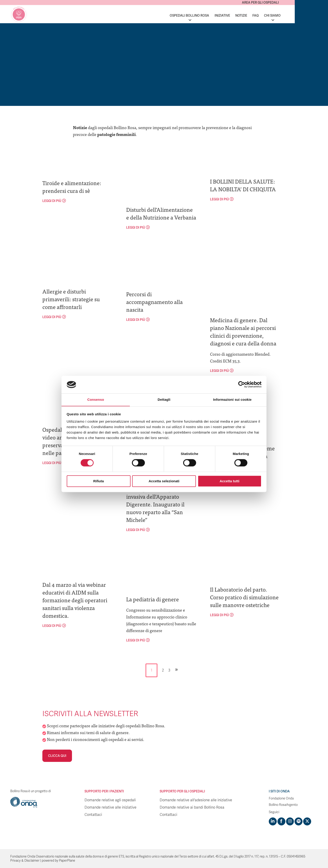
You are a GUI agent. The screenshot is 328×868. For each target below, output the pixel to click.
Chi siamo (306, 15)
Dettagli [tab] (164, 400)
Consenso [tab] (96, 400)
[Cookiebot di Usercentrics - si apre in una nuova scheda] (242, 384)
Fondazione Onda (281, 798)
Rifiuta (99, 481)
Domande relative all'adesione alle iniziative (196, 800)
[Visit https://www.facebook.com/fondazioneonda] (281, 821)
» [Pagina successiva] (177, 669)
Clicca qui (57, 756)
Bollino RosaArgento (283, 805)
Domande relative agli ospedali (110, 800)
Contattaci (93, 815)
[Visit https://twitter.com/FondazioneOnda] (306, 821)
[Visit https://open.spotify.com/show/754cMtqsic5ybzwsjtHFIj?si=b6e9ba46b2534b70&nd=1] (298, 821)
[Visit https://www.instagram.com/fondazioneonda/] (290, 821)
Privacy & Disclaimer (25, 860)
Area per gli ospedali (294, 3)
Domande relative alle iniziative (110, 807)
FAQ (289, 15)
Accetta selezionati (164, 481)
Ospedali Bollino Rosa (223, 15)
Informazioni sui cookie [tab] (232, 400)
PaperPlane (67, 860)
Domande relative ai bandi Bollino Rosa (192, 807)
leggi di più (52, 201)
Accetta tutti (229, 481)
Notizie (274, 15)
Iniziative (256, 15)
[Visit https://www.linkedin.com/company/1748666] (273, 821)
